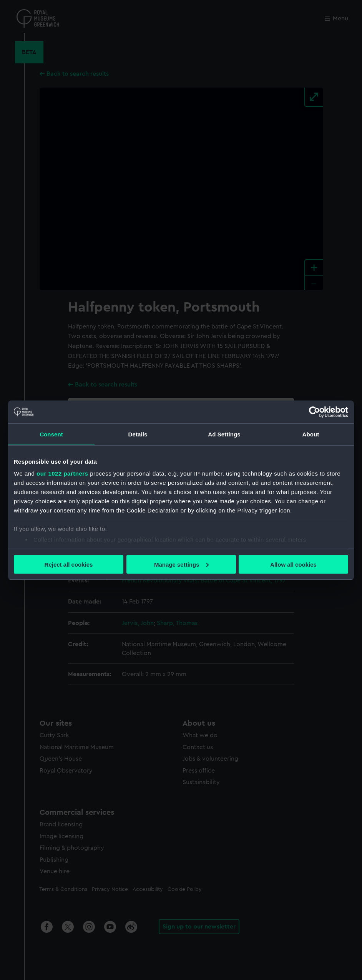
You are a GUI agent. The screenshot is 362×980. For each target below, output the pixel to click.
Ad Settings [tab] (224, 434)
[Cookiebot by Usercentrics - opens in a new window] (315, 412)
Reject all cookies (69, 564)
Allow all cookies (293, 564)
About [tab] (311, 434)
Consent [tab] (51, 434)
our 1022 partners (62, 473)
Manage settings (181, 564)
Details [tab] (138, 434)
